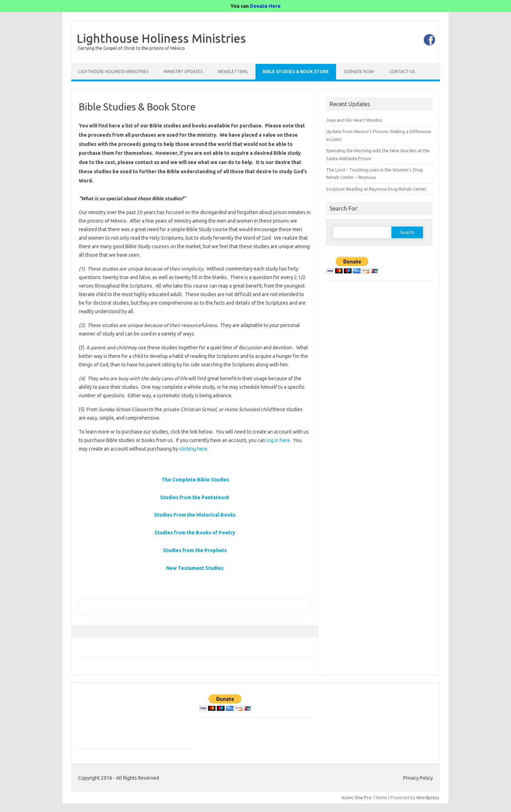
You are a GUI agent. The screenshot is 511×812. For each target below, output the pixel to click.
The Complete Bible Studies (195, 480)
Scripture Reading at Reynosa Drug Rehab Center (376, 189)
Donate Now (359, 72)
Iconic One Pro (357, 797)
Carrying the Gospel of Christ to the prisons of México (131, 48)
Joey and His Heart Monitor (354, 120)
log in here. (279, 440)
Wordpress (428, 797)
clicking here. (194, 449)
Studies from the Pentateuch (195, 497)
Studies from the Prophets (195, 550)
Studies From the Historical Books (195, 515)
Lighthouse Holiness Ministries (161, 38)
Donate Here (265, 6)
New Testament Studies (195, 568)
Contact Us (402, 72)
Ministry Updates (183, 72)
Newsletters (233, 72)
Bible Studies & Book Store (296, 72)
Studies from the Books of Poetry (195, 533)
